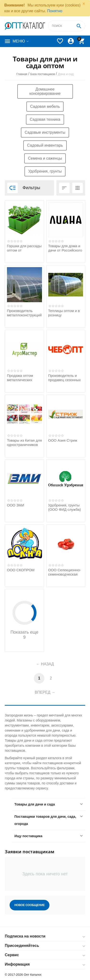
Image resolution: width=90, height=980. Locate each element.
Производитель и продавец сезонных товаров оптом (65, 380)
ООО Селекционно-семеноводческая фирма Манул (65, 574)
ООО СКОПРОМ (21, 570)
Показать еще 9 (24, 620)
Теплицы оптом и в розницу (64, 313)
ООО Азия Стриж (63, 440)
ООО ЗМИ (16, 505)
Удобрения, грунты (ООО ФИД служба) (65, 507)
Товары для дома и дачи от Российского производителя (65, 250)
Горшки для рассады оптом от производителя (24, 250)
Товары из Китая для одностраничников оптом (24, 445)
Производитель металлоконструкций (24, 313)
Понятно (55, 11)
